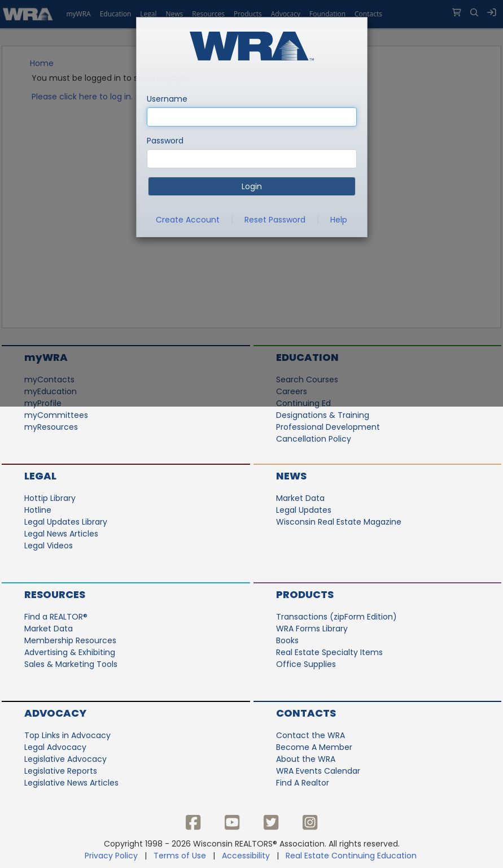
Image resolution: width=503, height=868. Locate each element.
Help (339, 220)
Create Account (188, 220)
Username (167, 99)
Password (165, 141)
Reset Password (275, 220)
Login (252, 186)
